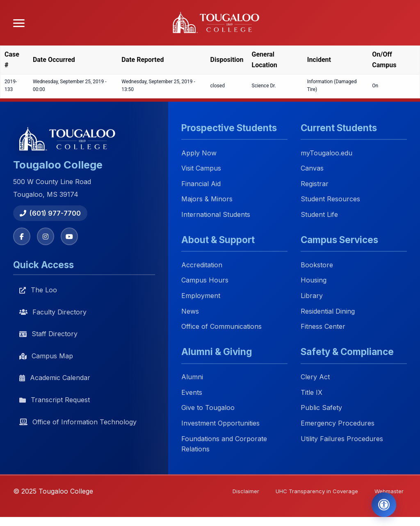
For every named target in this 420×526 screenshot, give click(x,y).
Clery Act (315, 377)
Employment (201, 296)
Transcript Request (55, 401)
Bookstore (317, 265)
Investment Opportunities (220, 423)
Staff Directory (48, 335)
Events (192, 392)
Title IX (312, 392)
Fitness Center (323, 327)
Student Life (319, 214)
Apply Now (199, 153)
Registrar (315, 184)
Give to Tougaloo (208, 408)
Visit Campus (201, 169)
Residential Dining (328, 311)
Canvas (312, 169)
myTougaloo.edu (326, 153)
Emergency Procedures (338, 423)
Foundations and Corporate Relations (224, 444)
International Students (216, 214)
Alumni (192, 377)
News (190, 311)
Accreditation (202, 265)
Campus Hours (205, 280)
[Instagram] (47, 237)
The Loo (38, 291)
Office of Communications (221, 327)
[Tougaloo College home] (219, 23)
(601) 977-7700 (50, 213)
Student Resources (330, 199)
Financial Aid (201, 184)
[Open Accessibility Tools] (380, 503)
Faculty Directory (53, 312)
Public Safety (321, 408)
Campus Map (46, 357)
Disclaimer (237, 492)
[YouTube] (71, 237)
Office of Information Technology (78, 422)
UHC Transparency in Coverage (311, 492)
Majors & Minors (207, 199)
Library (312, 296)
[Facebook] (22, 237)
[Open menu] (19, 23)
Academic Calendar (55, 378)
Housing (314, 280)
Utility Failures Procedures (342, 439)
